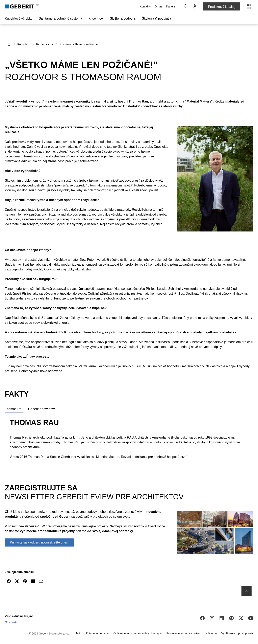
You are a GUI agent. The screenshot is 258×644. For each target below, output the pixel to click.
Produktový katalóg (222, 7)
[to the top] (247, 581)
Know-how (96, 18)
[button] (186, 6)
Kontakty (146, 6)
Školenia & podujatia (157, 18)
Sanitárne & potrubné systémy (60, 18)
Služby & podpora (123, 18)
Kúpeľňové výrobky (19, 18)
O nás (159, 6)
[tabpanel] (129, 429)
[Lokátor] (194, 6)
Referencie (45, 35)
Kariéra (171, 6)
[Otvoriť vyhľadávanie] (186, 6)
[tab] (14, 400)
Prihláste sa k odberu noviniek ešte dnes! (39, 533)
